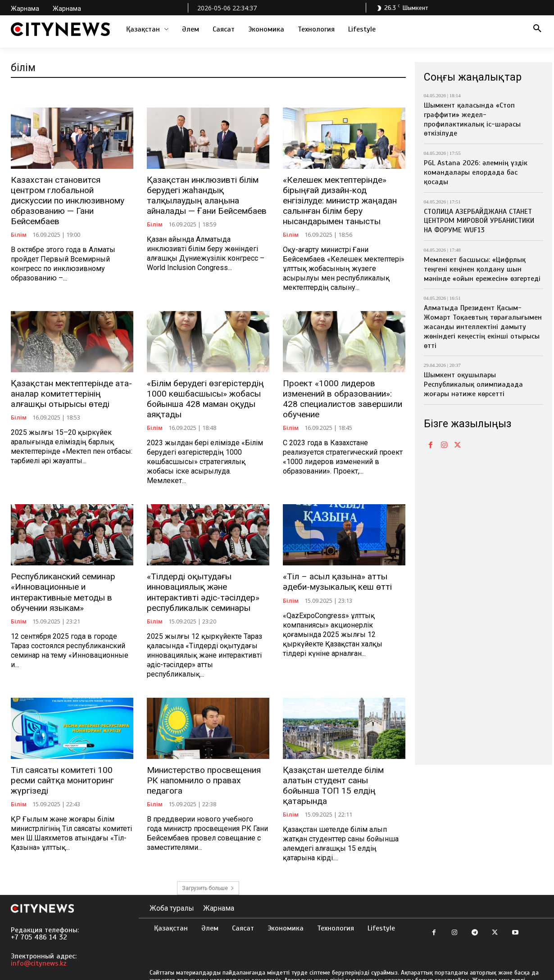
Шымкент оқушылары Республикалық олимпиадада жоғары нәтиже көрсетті (473, 384)
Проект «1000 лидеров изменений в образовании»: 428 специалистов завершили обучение (342, 394)
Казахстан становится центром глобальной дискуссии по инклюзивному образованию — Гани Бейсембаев (69, 194)
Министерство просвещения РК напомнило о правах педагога (207, 766)
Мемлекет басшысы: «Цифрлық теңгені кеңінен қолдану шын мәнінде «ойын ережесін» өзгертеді (482, 269)
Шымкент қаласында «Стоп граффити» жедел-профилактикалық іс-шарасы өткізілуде (472, 119)
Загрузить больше (208, 867)
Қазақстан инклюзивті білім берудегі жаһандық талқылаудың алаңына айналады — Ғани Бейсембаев (203, 194)
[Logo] (60, 29)
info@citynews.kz (39, 943)
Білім (19, 222)
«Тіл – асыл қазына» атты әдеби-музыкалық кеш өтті (334, 576)
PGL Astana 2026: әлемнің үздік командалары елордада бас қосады (476, 172)
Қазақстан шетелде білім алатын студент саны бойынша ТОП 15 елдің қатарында (341, 771)
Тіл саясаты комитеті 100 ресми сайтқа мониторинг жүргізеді (70, 766)
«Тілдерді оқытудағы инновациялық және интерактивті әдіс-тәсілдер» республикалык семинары (199, 585)
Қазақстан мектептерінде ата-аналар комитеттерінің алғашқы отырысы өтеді (70, 389)
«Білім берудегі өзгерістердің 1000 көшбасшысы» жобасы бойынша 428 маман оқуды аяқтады (202, 394)
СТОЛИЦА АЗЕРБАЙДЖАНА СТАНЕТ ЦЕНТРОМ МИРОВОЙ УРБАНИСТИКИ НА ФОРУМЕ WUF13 (479, 221)
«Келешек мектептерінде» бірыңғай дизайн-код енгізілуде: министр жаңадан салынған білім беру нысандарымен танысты (343, 199)
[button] (537, 29)
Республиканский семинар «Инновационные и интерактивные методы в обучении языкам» (61, 585)
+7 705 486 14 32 (39, 917)
